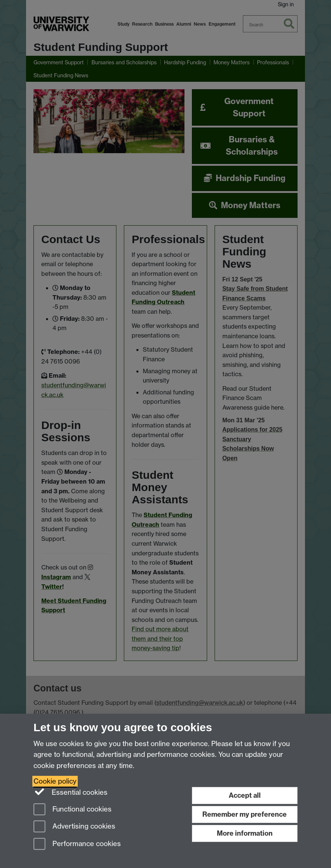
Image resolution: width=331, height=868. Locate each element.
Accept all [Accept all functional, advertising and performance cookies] (245, 795)
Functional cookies (73, 810)
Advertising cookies (74, 827)
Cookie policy (55, 781)
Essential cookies (70, 792)
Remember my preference (245, 814)
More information (245, 833)
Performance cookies (77, 844)
